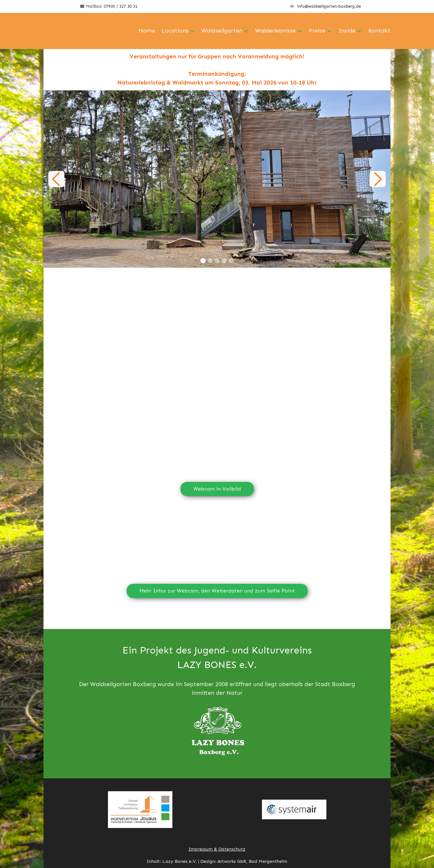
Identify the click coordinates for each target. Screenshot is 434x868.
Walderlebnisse (275, 31)
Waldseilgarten (222, 31)
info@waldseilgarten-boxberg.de (329, 6)
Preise (317, 31)
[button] (56, 179)
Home (147, 31)
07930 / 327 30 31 (121, 6)
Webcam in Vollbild (217, 489)
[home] (79, 31)
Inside (347, 31)
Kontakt (379, 31)
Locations (175, 31)
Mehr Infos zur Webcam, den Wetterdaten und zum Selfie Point (217, 591)
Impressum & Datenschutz (217, 849)
